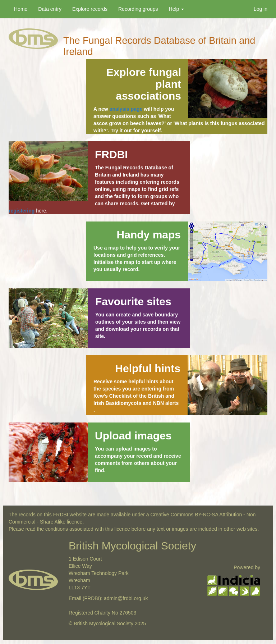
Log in (261, 9)
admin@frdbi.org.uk (126, 598)
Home (21, 9)
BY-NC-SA (206, 515)
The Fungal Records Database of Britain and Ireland (159, 42)
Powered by (247, 567)
